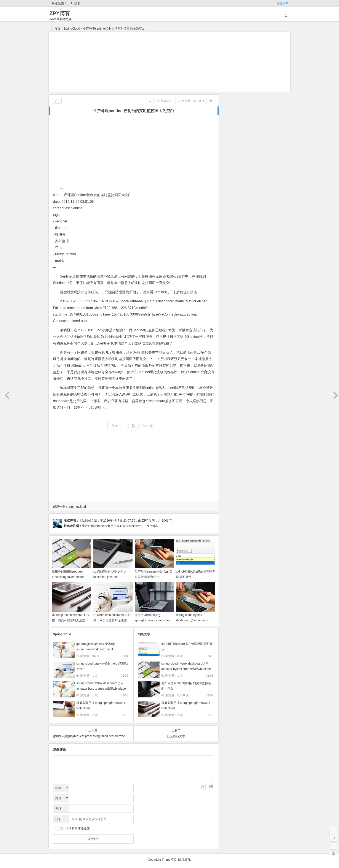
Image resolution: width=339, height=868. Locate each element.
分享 (148, 426)
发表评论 (165, 101)
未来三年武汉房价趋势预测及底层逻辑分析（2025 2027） (266, 175)
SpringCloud (72, 29)
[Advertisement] (169, 62)
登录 (75, 3)
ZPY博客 (60, 13)
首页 (55, 29)
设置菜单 (282, 3)
